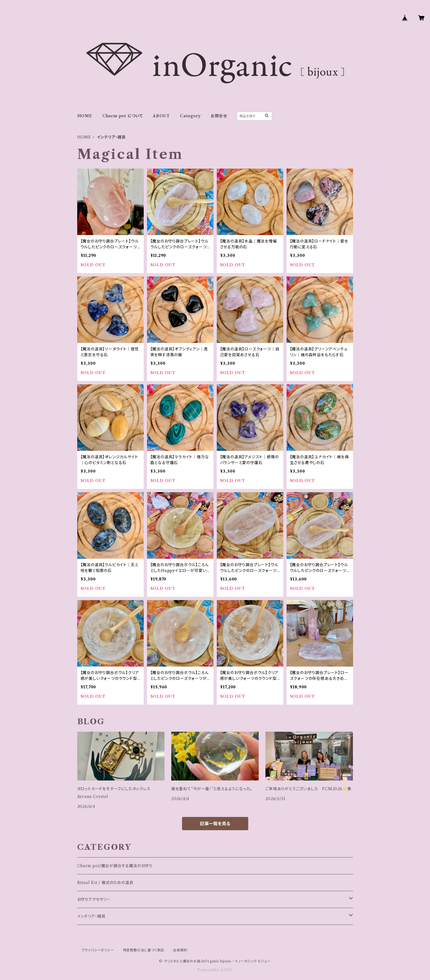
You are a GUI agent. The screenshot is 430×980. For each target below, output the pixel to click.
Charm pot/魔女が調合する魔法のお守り (115, 866)
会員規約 (180, 950)
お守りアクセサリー (94, 899)
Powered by (215, 970)
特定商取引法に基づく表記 (144, 950)
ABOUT (161, 116)
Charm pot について (123, 116)
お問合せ (219, 116)
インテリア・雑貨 (91, 916)
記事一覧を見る (215, 824)
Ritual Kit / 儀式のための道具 (105, 883)
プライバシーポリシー (98, 950)
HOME (85, 116)
